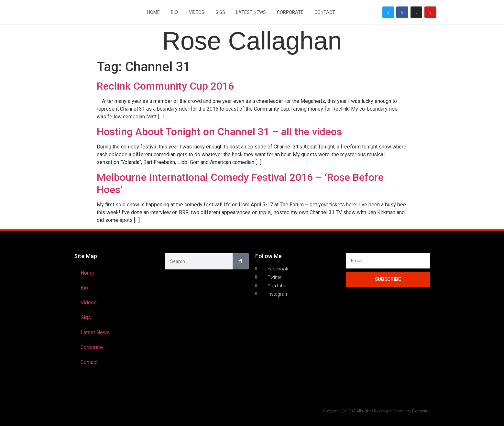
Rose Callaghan (252, 41)
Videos (197, 12)
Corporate (290, 12)
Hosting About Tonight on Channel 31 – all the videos (219, 132)
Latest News (251, 12)
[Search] (241, 261)
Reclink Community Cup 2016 (165, 86)
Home (153, 12)
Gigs (220, 12)
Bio (174, 12)
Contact (325, 12)
